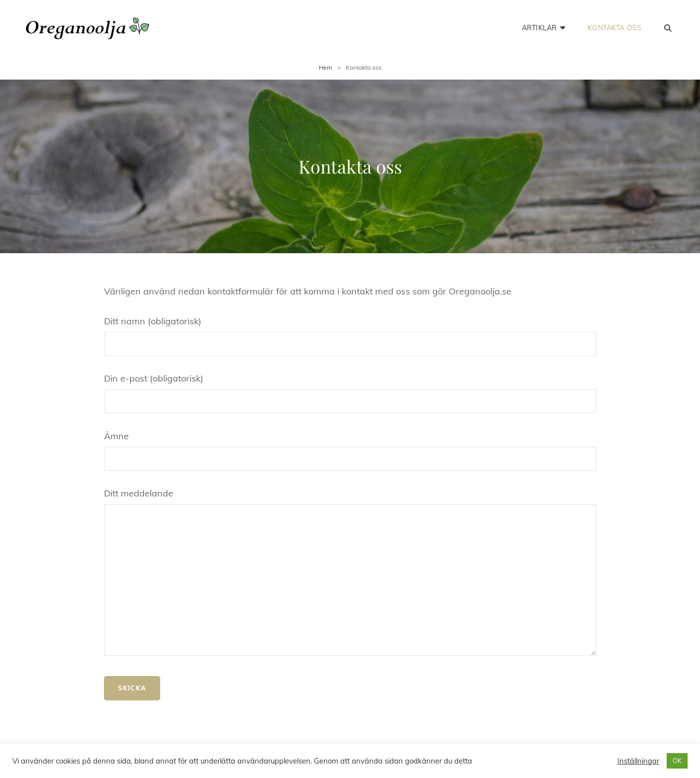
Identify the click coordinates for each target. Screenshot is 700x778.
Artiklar (539, 28)
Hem (326, 67)
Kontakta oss (614, 28)
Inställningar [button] (638, 761)
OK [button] (677, 761)
